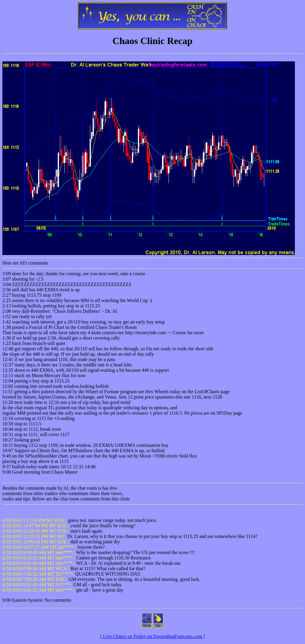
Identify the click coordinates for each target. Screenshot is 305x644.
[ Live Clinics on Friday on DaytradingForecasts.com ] (152, 636)
